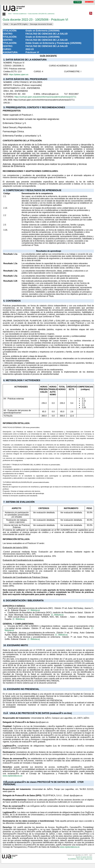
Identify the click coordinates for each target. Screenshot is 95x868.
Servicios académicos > (20, 14)
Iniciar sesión (89, 2)
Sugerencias (88, 859)
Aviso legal (80, 859)
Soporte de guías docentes (84, 857)
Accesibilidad (72, 859)
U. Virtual (78, 2)
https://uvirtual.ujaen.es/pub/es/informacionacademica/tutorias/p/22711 (45, 97)
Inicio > (10, 14)
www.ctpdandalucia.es (12, 776)
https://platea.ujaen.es (19, 74)
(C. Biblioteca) (34, 610)
